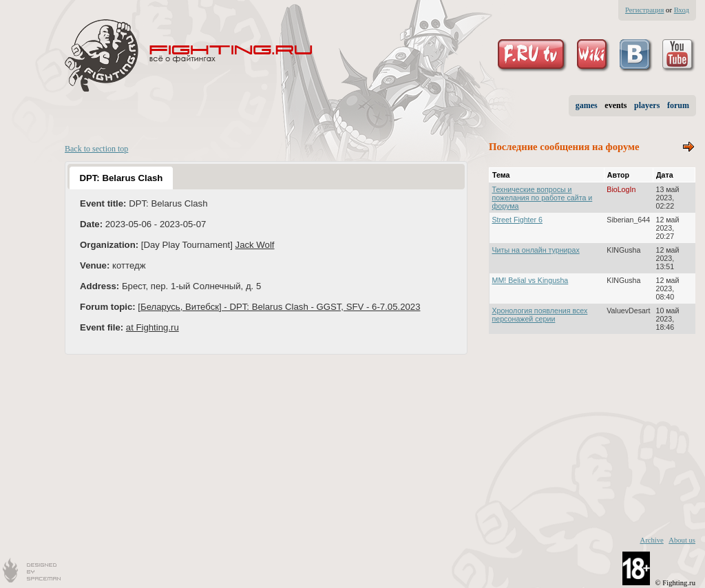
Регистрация (644, 10)
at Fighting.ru (152, 327)
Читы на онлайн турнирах (536, 250)
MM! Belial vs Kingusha (530, 280)
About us (682, 540)
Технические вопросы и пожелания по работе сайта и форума (543, 198)
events (615, 105)
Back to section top (96, 149)
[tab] (121, 178)
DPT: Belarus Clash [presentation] (121, 178)
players (647, 105)
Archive (651, 540)
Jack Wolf (255, 245)
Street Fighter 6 (517, 220)
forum (678, 105)
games (587, 105)
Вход (682, 10)
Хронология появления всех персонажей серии (540, 315)
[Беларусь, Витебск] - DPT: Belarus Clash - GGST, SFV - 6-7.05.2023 (279, 307)
